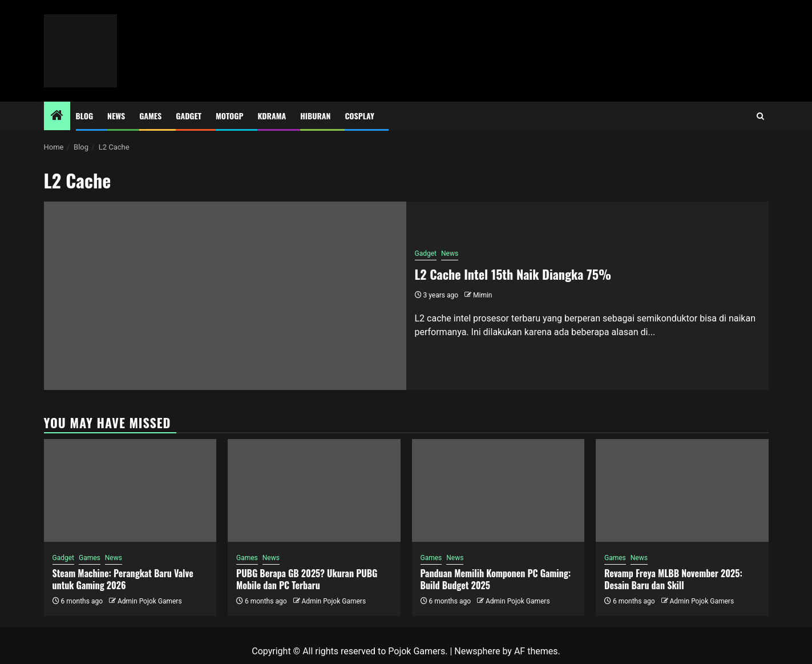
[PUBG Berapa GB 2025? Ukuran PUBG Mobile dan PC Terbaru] (314, 490)
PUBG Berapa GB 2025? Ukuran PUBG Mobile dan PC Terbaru (307, 579)
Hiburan (315, 116)
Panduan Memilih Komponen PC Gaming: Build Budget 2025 (496, 579)
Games (150, 116)
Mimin (482, 295)
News (116, 116)
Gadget (189, 116)
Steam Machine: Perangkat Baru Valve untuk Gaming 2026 (123, 579)
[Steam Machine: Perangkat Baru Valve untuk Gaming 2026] (130, 490)
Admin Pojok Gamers (150, 601)
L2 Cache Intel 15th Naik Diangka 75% (513, 274)
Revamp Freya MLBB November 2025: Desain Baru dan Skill (673, 579)
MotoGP (229, 116)
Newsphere (477, 651)
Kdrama (272, 116)
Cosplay (359, 116)
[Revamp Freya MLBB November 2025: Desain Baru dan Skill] (682, 490)
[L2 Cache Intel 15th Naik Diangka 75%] (225, 296)
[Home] (57, 116)
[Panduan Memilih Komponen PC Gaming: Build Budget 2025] (498, 490)
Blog (85, 116)
